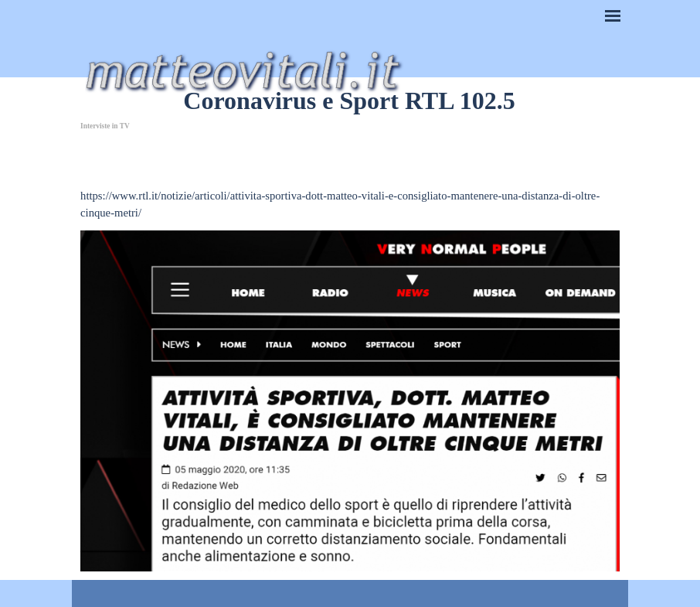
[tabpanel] (350, 179)
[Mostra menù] (613, 15)
